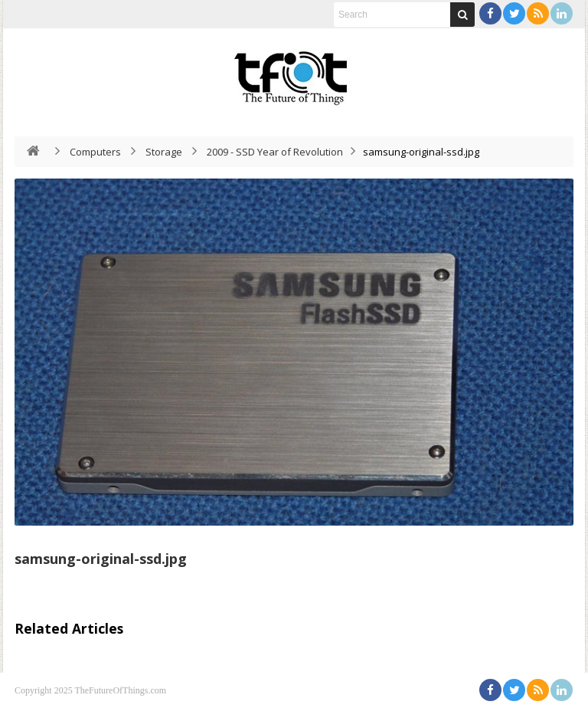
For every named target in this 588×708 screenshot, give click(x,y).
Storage (164, 152)
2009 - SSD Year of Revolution (275, 152)
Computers (95, 152)
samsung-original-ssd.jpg (101, 559)
